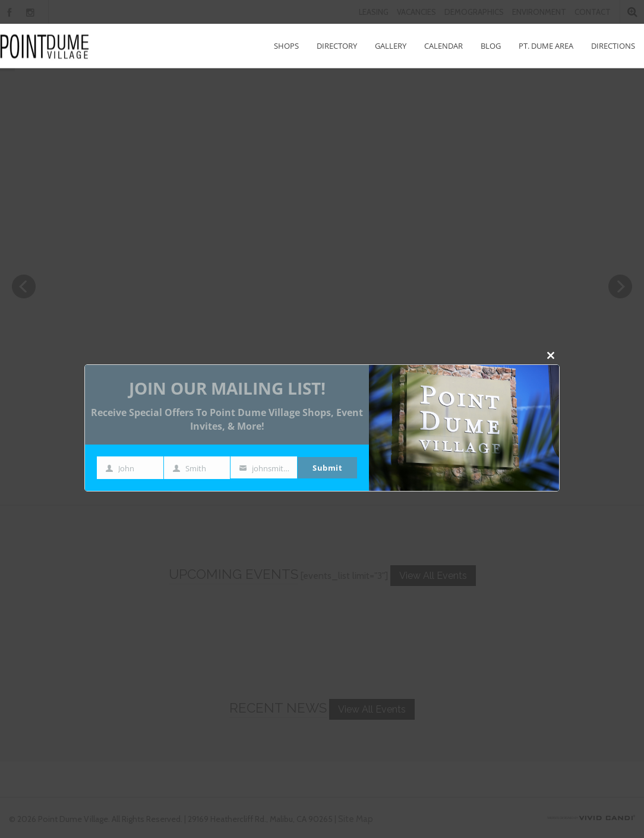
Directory (337, 46)
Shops (286, 46)
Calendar (443, 46)
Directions (613, 46)
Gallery (391, 46)
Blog (491, 46)
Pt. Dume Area (546, 46)
